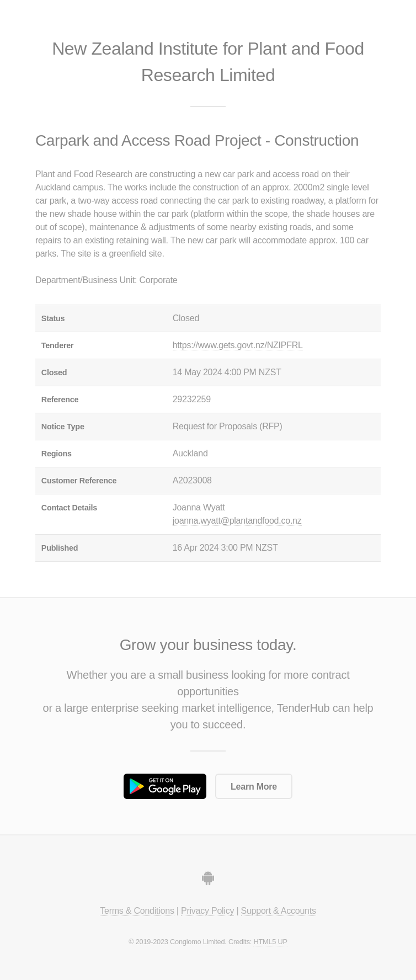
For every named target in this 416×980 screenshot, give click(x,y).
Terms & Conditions (137, 911)
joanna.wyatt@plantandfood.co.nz (237, 521)
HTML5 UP (270, 942)
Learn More (254, 787)
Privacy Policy (207, 911)
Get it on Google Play (165, 786)
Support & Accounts (279, 911)
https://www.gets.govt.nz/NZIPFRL (238, 345)
